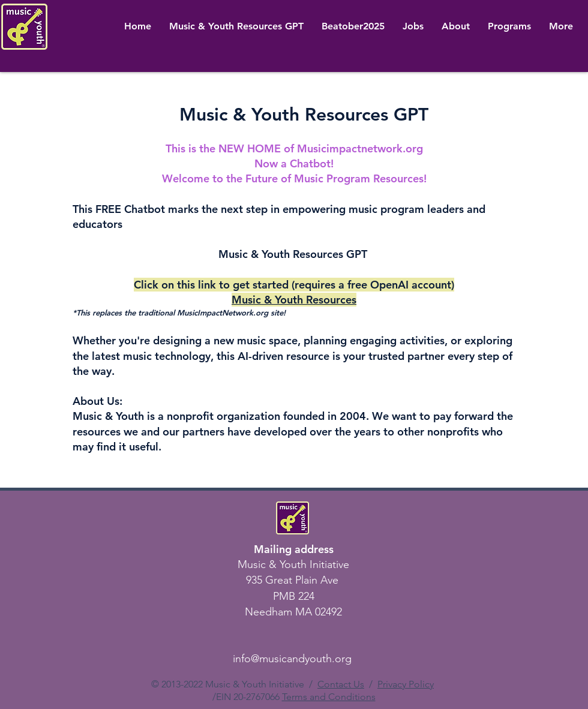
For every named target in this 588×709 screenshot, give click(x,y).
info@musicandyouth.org (292, 659)
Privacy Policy (406, 684)
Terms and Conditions (329, 697)
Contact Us (341, 684)
